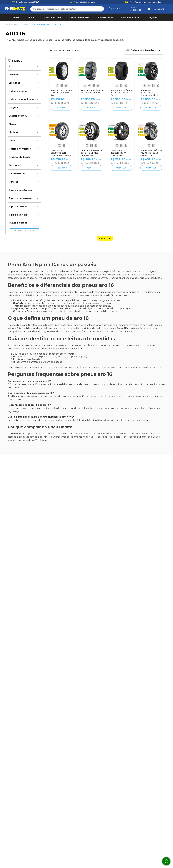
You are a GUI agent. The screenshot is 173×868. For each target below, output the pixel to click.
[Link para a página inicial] (12, 24)
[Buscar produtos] (33, 9)
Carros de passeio (41, 24)
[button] (24, 66)
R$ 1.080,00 (29, 231)
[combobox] (67, 9)
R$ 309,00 (18, 231)
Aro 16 (58, 24)
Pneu (25, 24)
